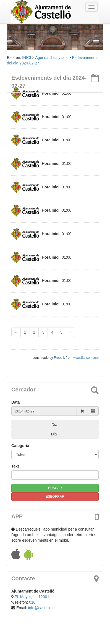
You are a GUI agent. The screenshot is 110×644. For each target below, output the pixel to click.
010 (32, 602)
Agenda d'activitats (51, 58)
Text (15, 466)
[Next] (70, 332)
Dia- (55, 425)
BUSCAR (55, 488)
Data (15, 402)
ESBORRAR (55, 497)
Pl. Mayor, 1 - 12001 (32, 597)
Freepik (60, 358)
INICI (27, 58)
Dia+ (55, 434)
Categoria (20, 446)
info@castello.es (42, 608)
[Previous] (16, 332)
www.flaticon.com (86, 358)
